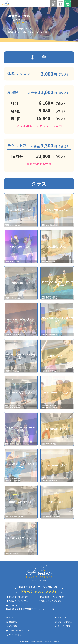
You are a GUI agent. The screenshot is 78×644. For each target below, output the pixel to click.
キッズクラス (64, 626)
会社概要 (13, 622)
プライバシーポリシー (19, 630)
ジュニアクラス (65, 622)
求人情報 (13, 626)
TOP (11, 617)
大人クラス (63, 617)
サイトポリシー (16, 635)
